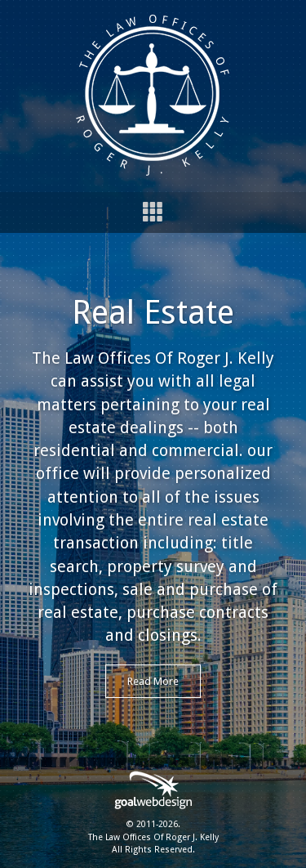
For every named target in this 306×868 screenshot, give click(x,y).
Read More (153, 681)
